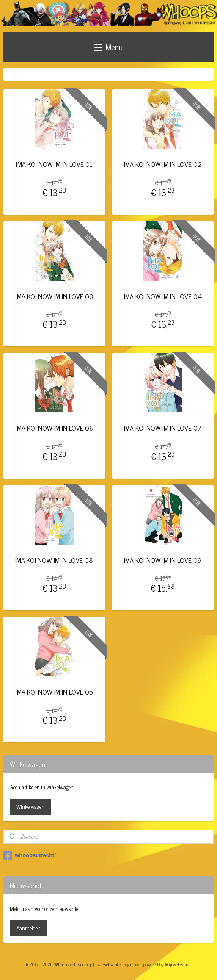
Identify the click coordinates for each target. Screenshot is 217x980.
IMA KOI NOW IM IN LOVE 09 (163, 560)
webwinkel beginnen (121, 964)
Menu (108, 47)
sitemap (85, 964)
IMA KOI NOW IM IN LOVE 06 (54, 428)
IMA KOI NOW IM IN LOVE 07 (163, 428)
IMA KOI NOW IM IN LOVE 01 (54, 164)
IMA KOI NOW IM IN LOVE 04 (163, 296)
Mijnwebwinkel (178, 964)
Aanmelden (29, 928)
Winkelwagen (30, 807)
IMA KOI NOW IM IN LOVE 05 (54, 692)
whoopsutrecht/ (30, 855)
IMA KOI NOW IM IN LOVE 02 (163, 164)
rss (98, 964)
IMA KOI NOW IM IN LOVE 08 (54, 560)
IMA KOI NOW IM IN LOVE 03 (54, 296)
